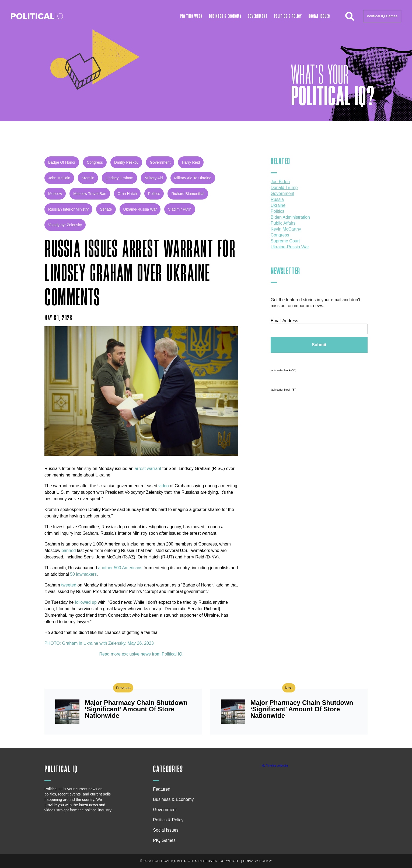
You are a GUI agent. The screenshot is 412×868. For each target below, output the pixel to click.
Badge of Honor (62, 162)
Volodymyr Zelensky (65, 225)
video (163, 486)
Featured (162, 789)
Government (258, 16)
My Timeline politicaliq (275, 766)
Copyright (230, 861)
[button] (350, 16)
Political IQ (61, 769)
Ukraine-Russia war (140, 209)
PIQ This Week (191, 16)
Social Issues (319, 16)
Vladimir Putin (180, 209)
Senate (106, 209)
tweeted (69, 585)
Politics (154, 194)
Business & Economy (225, 16)
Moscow (55, 194)
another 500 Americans (121, 568)
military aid (154, 178)
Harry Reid (191, 162)
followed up (85, 602)
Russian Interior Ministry (68, 209)
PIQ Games (164, 840)
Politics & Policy (288, 16)
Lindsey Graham (119, 178)
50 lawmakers (83, 574)
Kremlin (88, 178)
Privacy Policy (258, 861)
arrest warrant (148, 469)
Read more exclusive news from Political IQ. (142, 654)
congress (95, 162)
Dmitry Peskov (126, 162)
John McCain (59, 178)
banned (69, 550)
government (160, 162)
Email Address (284, 321)
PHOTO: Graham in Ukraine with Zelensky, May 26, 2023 (99, 643)
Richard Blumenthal (188, 194)
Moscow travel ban (90, 194)
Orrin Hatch (127, 194)
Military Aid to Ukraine (193, 178)
